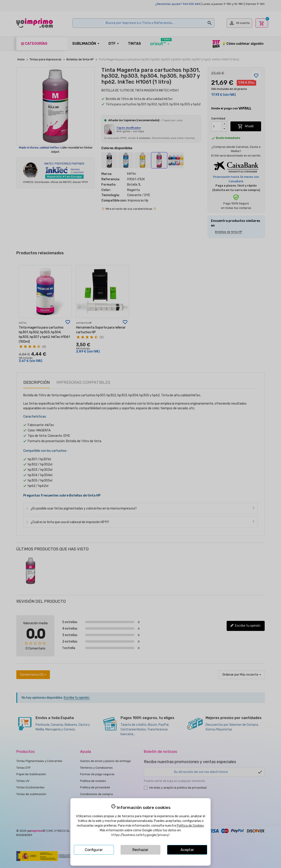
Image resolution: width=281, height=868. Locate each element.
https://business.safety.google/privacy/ (141, 835)
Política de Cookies (190, 826)
